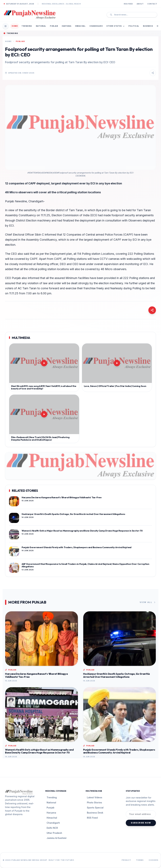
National (41, 26)
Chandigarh (96, 26)
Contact (152, 4)
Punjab (54, 26)
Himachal (80, 26)
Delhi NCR (52, 828)
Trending (27, 26)
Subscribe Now (141, 823)
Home (15, 26)
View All (148, 602)
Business (148, 26)
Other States (115, 26)
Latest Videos (95, 797)
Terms (140, 860)
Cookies (153, 860)
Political (134, 26)
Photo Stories (94, 802)
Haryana (67, 26)
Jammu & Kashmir (57, 838)
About (140, 4)
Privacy (126, 860)
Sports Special (95, 808)
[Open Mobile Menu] (6, 26)
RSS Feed (128, 4)
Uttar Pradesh (54, 833)
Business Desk (95, 813)
